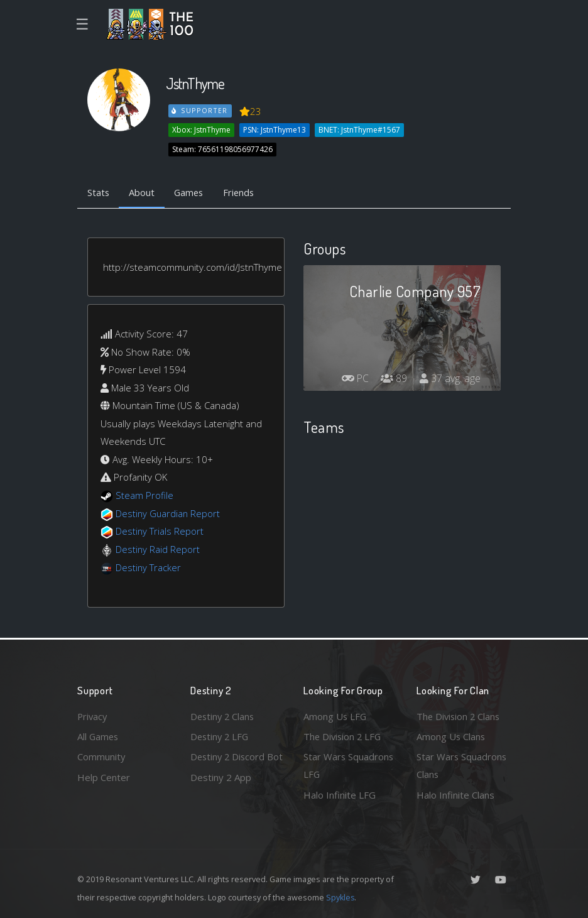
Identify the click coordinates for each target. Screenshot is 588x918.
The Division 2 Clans (460, 716)
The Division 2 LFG (344, 736)
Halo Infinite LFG (340, 795)
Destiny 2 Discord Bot (229, 766)
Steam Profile (144, 496)
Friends (243, 193)
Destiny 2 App (221, 795)
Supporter (200, 111)
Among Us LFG (335, 716)
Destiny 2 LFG (221, 736)
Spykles (341, 897)
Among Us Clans (451, 736)
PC (354, 379)
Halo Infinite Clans (455, 795)
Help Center (104, 777)
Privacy (93, 716)
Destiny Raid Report (158, 549)
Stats (99, 193)
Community (101, 757)
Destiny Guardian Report (169, 513)
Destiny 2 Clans (224, 716)
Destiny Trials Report (160, 532)
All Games (99, 736)
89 (394, 379)
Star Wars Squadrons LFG (349, 766)
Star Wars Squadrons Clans (462, 766)
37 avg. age (450, 379)
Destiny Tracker (149, 567)
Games (191, 193)
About (143, 193)
